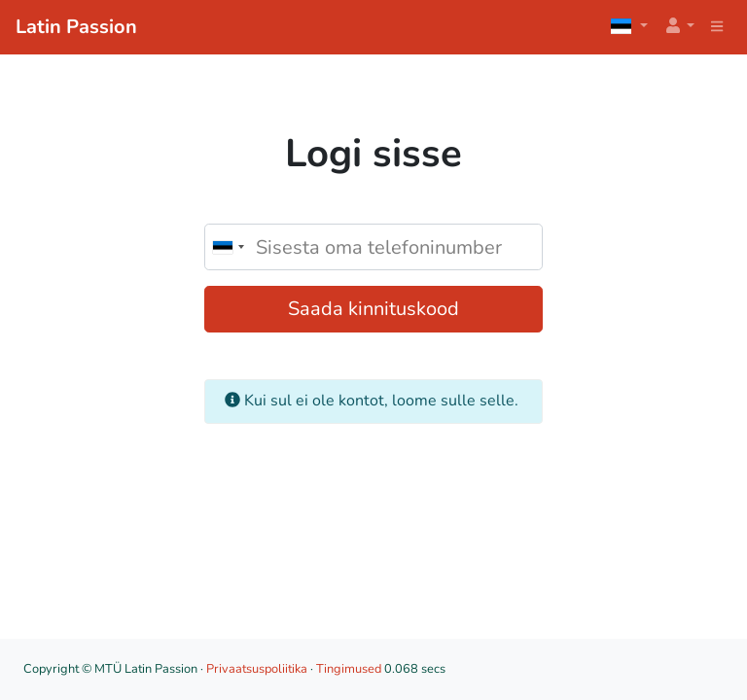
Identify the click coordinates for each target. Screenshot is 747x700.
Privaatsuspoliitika (257, 669)
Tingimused (349, 669)
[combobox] (228, 247)
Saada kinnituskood (373, 309)
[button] (679, 27)
